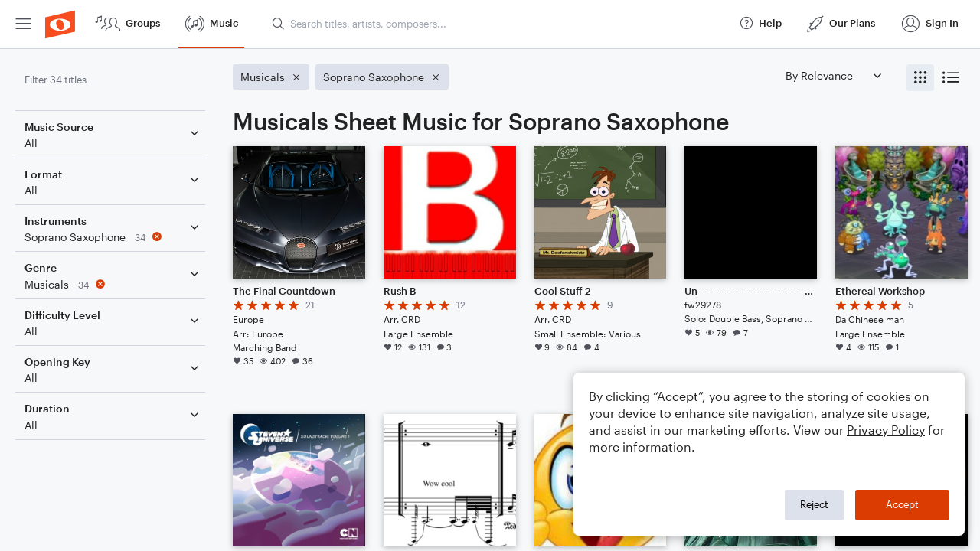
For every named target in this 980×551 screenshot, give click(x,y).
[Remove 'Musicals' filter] (113, 284)
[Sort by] (833, 75)
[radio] (920, 78)
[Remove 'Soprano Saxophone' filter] (113, 237)
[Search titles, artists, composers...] (498, 24)
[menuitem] (23, 24)
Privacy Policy (886, 430)
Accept (902, 504)
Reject (814, 504)
